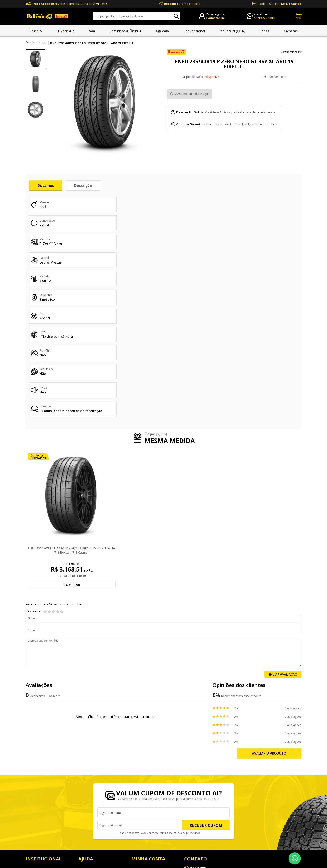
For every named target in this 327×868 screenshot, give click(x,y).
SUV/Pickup (65, 31)
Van (92, 31)
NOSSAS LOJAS (36, 758)
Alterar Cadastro (142, 789)
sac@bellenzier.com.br (199, 775)
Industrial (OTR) (233, 31)
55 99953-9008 (264, 18)
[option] (35, 59)
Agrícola (162, 31)
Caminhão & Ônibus (125, 31)
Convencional (194, 31)
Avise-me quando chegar (192, 94)
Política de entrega (91, 779)
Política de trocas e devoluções (99, 769)
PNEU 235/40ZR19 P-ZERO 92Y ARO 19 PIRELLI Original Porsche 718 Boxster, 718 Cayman (72, 439)
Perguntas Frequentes (93, 758)
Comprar (72, 474)
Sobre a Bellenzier (38, 769)
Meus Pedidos (141, 758)
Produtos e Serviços (39, 779)
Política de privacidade (186, 722)
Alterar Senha (140, 779)
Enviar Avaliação (283, 563)
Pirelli (43, 207)
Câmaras (291, 31)
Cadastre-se (216, 18)
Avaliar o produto (269, 642)
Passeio (36, 31)
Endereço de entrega (145, 769)
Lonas (265, 31)
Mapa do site (259, 846)
